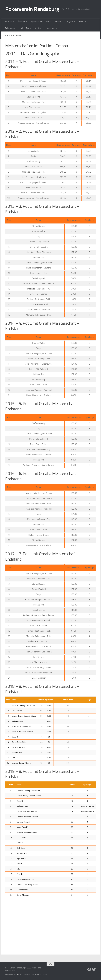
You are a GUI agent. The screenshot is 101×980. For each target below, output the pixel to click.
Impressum (50, 28)
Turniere (58, 22)
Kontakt (38, 28)
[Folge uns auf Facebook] (89, 970)
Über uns (21, 22)
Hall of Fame (25, 28)
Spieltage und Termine (41, 22)
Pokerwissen (11, 28)
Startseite (9, 22)
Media (82, 22)
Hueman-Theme (41, 975)
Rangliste (69, 22)
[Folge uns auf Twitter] (94, 970)
